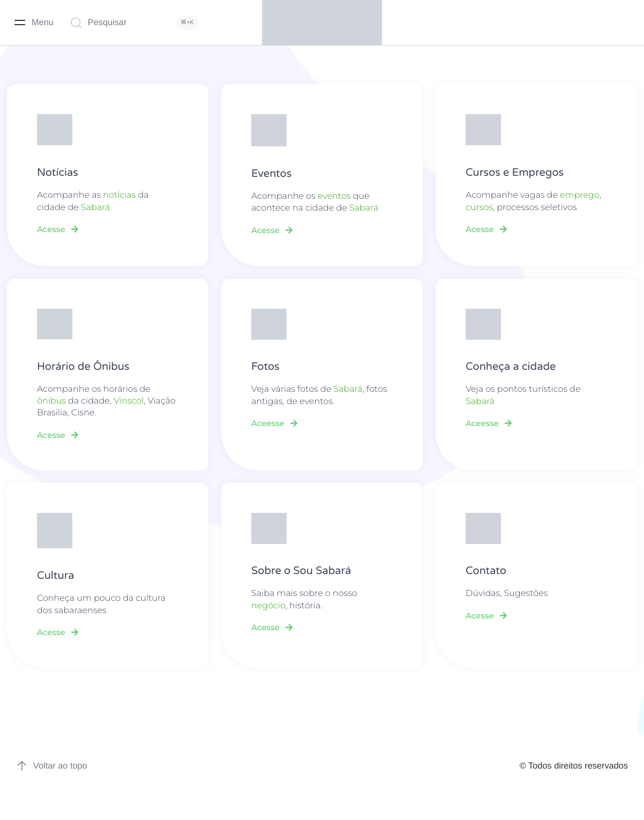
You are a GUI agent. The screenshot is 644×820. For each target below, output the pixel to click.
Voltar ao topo (52, 766)
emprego (580, 195)
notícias (119, 195)
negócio (268, 606)
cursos (479, 208)
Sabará (95, 208)
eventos (334, 196)
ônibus (51, 401)
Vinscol (129, 401)
